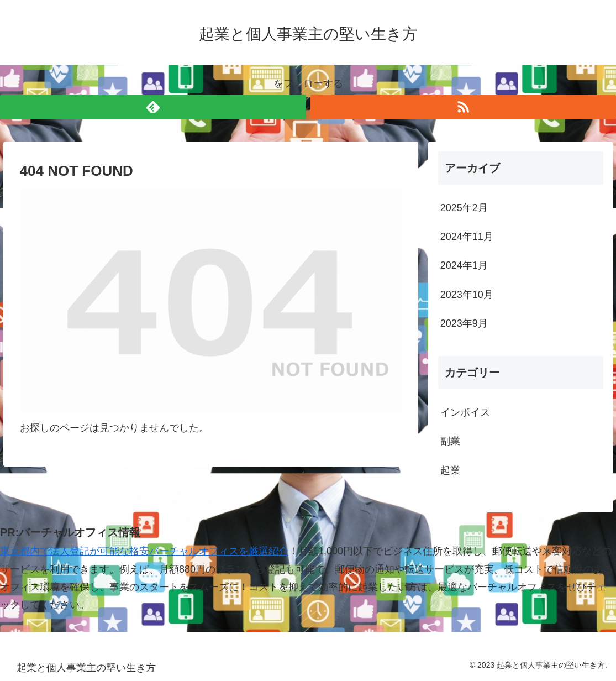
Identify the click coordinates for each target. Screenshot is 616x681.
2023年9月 (464, 323)
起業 (450, 470)
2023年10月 (467, 295)
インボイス (465, 412)
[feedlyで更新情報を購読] (153, 107)
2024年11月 (467, 237)
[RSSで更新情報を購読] (464, 107)
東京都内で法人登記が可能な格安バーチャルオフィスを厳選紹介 (144, 551)
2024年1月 (464, 265)
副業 (450, 441)
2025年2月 (464, 208)
